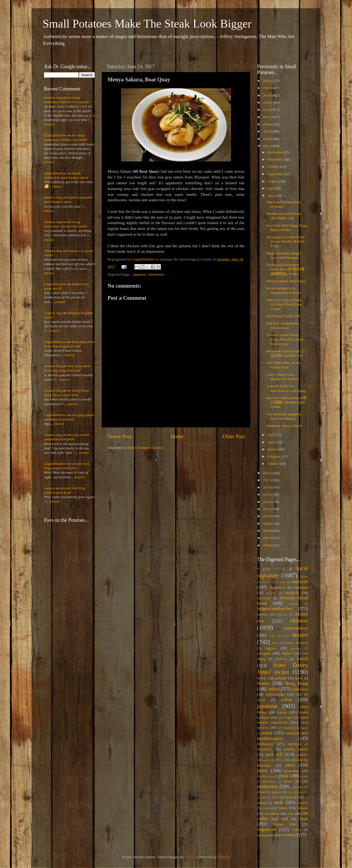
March (273, 449)
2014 (267, 487)
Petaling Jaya (265, 776)
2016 (267, 473)
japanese (139, 274)
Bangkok (292, 593)
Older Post (234, 436)
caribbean (282, 614)
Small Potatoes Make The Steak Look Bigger (147, 24)
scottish (262, 797)
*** (276, 569)
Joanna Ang (53, 97)
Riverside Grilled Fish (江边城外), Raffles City (286, 353)
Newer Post (119, 436)
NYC (279, 760)
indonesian (300, 689)
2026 (267, 81)
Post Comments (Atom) (145, 448)
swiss (266, 808)
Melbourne (265, 744)
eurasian (296, 648)
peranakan (291, 771)
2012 (267, 502)
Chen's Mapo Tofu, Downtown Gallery (283, 377)
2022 (267, 110)
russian (276, 792)
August (273, 181)
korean (282, 712)
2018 (267, 139)
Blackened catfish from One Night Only (284, 216)
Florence (281, 659)
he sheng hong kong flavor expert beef (66, 393)
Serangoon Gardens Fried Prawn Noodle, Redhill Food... (286, 241)
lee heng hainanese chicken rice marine (67, 100)
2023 (267, 102)
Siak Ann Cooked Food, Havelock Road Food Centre (284, 304)
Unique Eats (284, 824)
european (264, 653)
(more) (49, 124)
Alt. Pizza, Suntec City (283, 316)
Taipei (283, 808)
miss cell (274, 754)
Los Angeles (286, 728)
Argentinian (277, 587)
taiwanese (272, 813)
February (274, 456)
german (281, 678)
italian (287, 700)
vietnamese (266, 835)
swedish (303, 803)
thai (291, 813)
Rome (261, 792)
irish (299, 694)
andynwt (191, 857)
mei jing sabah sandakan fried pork (69, 417)
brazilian (294, 604)
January (273, 464)
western (289, 835)
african (266, 582)
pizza (284, 776)
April (272, 442)
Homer (263, 683)
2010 (267, 516)
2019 (267, 131)
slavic (275, 797)
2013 (267, 494)
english (270, 648)
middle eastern (296, 749)
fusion (262, 678)
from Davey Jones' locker (283, 669)
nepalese (302, 755)
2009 (267, 524)
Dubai (276, 643)
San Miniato (295, 792)
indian (274, 689)
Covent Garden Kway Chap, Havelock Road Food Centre (285, 339)
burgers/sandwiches (275, 609)
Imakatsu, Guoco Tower (284, 426)
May (271, 435)
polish (304, 776)
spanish (291, 797)
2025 (267, 88)
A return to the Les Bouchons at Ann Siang (286, 388)
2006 (267, 545)
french (302, 659)
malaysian (293, 733)
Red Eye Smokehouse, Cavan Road (283, 325)
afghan (304, 576)
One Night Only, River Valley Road (283, 365)
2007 (267, 538)
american (300, 582)
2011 (267, 509)
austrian (271, 593)
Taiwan (302, 808)
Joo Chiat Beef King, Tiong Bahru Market (287, 228)
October (274, 167)
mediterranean (270, 738)
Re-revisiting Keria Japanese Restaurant (284, 290)
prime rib (292, 781)
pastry (263, 771)
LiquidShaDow (55, 135)
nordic (266, 760)
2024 (267, 95)
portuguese (269, 781)
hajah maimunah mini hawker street (66, 175)
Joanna (50, 488)
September (276, 174)
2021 (267, 117)
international (275, 694)
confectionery (296, 628)
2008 (267, 531)
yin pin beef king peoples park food (67, 466)
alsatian (281, 582)
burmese (263, 614)
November (276, 159)
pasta (290, 765)
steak (278, 803)
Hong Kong (297, 683)
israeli (261, 700)
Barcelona (264, 598)
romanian (297, 787)
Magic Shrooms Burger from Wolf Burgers (284, 255)
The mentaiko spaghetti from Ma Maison (284, 416)
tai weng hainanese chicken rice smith (65, 137)
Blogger (224, 857)
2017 (267, 146)
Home (177, 436)
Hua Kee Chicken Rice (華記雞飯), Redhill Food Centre (287, 402)
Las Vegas (285, 718)
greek (299, 678)
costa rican (276, 636)
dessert (300, 635)
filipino (287, 653)
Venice (297, 830)
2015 (267, 480)
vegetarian (266, 829)
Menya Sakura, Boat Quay (286, 281)
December (275, 152)
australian (301, 587)
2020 (267, 124)
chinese (299, 620)
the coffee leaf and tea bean (283, 816)
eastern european (296, 643)
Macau (304, 728)
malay (267, 733)
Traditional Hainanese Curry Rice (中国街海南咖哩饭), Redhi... (285, 269)
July (271, 188)
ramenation (156, 274)
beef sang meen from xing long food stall (69, 344)
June (271, 196)
